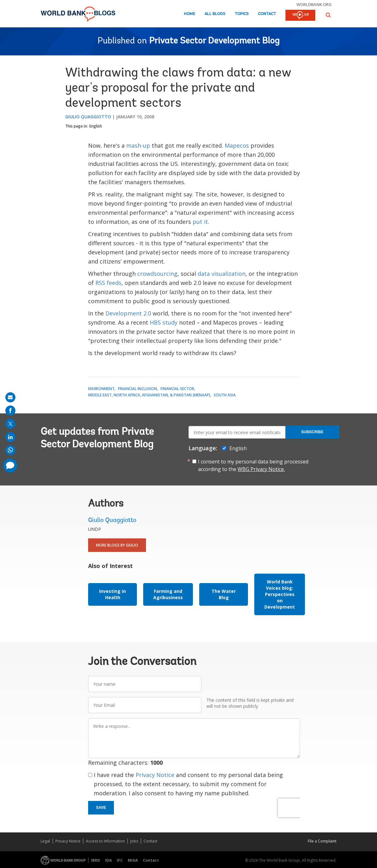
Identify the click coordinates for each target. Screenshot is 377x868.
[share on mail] (10, 397)
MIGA (133, 860)
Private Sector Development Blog (214, 41)
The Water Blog (224, 594)
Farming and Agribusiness (168, 594)
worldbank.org (314, 4)
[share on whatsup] (10, 450)
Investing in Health (113, 594)
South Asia (225, 395)
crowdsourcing (157, 274)
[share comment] (10, 465)
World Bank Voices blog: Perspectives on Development (280, 594)
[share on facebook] (10, 411)
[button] (328, 15)
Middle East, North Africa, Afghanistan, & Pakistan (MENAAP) (149, 395)
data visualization (222, 274)
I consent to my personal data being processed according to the (253, 465)
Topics (242, 14)
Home (189, 14)
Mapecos (237, 145)
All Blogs (215, 14)
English (96, 126)
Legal (45, 841)
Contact (267, 14)
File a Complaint (322, 841)
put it (200, 222)
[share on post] (10, 424)
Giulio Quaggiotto (88, 117)
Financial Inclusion (138, 389)
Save (101, 808)
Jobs (134, 841)
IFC (120, 860)
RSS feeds (108, 283)
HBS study (164, 322)
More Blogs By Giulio (117, 545)
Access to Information (105, 841)
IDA (108, 860)
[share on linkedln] (10, 437)
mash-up (138, 145)
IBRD (96, 860)
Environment (101, 389)
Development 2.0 (128, 313)
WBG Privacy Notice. (261, 469)
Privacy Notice (155, 775)
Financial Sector (177, 389)
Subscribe (312, 432)
